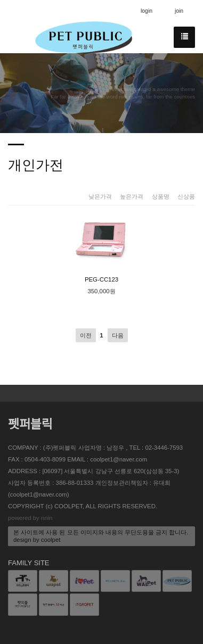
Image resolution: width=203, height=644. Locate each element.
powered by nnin (30, 518)
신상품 (186, 196)
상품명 (161, 196)
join (179, 11)
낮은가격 (100, 196)
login (147, 11)
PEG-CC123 (102, 248)
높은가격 (132, 196)
